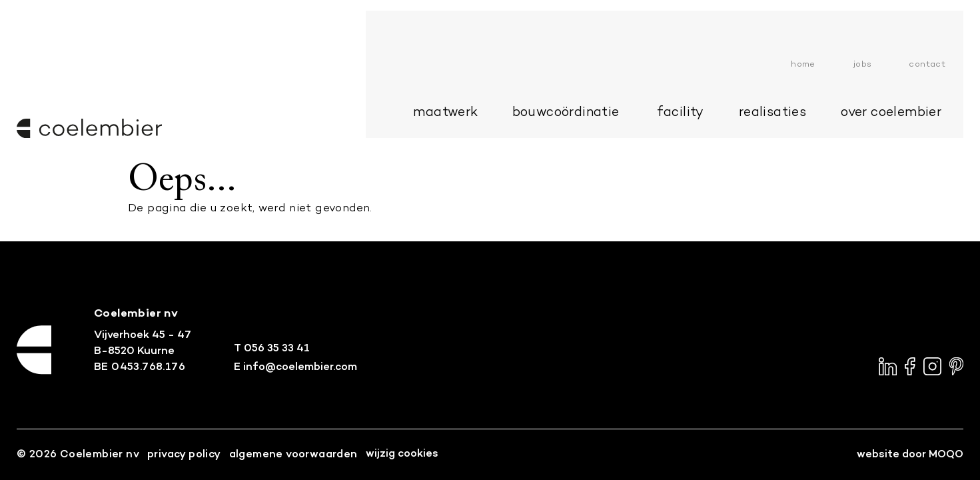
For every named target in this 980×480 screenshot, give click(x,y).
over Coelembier (907, 65)
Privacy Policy (184, 455)
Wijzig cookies (402, 454)
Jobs (879, 17)
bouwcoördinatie (581, 65)
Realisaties (788, 65)
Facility (696, 65)
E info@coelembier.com (295, 367)
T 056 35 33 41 (272, 349)
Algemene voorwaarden (293, 455)
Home (819, 17)
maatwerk (461, 65)
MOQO (946, 455)
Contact (943, 17)
